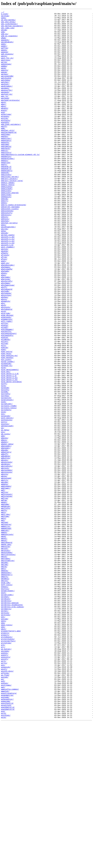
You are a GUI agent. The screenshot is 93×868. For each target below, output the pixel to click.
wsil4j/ (5, 789)
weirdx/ (5, 273)
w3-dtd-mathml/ (8, 22)
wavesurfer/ (7, 106)
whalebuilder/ (8, 316)
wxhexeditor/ (7, 837)
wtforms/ (5, 806)
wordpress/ (6, 719)
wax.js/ (5, 113)
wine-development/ (10, 441)
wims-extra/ (7, 420)
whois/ (4, 357)
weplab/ (5, 277)
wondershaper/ (8, 707)
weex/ (4, 268)
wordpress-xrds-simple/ (13, 726)
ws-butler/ (6, 777)
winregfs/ (6, 470)
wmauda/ (5, 538)
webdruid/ (6, 193)
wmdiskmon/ (6, 581)
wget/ (4, 311)
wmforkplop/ (7, 593)
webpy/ (4, 241)
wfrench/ (5, 304)
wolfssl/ (5, 704)
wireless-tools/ (9, 487)
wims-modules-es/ (9, 425)
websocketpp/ (7, 251)
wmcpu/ (4, 569)
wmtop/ (4, 678)
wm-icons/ (6, 519)
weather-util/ (8, 154)
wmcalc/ (5, 550)
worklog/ (5, 733)
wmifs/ (4, 610)
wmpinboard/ (7, 649)
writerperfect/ (8, 767)
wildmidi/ (6, 405)
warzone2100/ (7, 89)
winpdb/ (5, 468)
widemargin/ (7, 381)
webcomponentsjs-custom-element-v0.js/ (20, 183)
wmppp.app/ (6, 651)
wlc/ (3, 516)
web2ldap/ (6, 159)
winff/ (4, 458)
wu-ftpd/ (5, 808)
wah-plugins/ (7, 63)
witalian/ (6, 497)
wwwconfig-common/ (10, 825)
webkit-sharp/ (8, 220)
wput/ (4, 753)
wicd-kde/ (6, 374)
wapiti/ (5, 82)
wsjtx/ (4, 794)
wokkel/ (5, 702)
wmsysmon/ (6, 668)
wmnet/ (4, 644)
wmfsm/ (4, 598)
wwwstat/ (5, 827)
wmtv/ (4, 680)
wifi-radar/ (7, 384)
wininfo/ (5, 466)
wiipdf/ (5, 391)
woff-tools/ (7, 700)
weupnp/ (5, 299)
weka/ (4, 275)
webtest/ (5, 261)
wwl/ (3, 823)
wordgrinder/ (7, 712)
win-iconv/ (6, 429)
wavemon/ (5, 104)
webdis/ (5, 191)
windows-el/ (7, 437)
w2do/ (4, 19)
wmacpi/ (5, 523)
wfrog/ (4, 306)
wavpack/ (5, 109)
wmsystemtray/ (8, 671)
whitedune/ (6, 350)
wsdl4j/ (5, 784)
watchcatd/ (6, 92)
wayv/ (4, 121)
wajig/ (4, 72)
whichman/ (6, 338)
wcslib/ (5, 140)
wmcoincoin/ (7, 564)
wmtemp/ (5, 673)
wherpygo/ (6, 333)
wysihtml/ (6, 856)
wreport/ (5, 760)
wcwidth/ (5, 145)
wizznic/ (5, 507)
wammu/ (4, 77)
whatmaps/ (6, 318)
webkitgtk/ (6, 227)
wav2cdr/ (5, 99)
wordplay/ (6, 716)
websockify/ (7, 253)
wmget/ (4, 601)
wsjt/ (4, 791)
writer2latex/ (8, 765)
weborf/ (5, 239)
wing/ (4, 461)
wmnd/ (4, 642)
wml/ (3, 622)
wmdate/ (5, 579)
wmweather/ (6, 685)
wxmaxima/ (6, 839)
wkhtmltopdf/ (7, 509)
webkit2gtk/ (7, 222)
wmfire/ (5, 589)
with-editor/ (7, 499)
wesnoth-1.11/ (8, 285)
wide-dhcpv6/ (7, 376)
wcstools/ (6, 142)
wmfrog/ (5, 596)
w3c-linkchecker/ (9, 27)
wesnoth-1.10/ (8, 282)
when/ (4, 328)
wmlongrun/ (6, 627)
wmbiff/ (5, 543)
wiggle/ (5, 388)
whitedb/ (5, 347)
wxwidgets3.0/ (8, 849)
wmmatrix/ (6, 630)
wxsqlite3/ (6, 844)
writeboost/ (7, 762)
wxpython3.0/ (7, 842)
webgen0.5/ (6, 200)
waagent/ (5, 46)
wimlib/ (5, 415)
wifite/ (5, 386)
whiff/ (4, 343)
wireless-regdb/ (9, 485)
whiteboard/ (7, 345)
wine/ (4, 439)
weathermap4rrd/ (9, 157)
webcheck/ (6, 176)
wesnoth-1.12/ (8, 287)
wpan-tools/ (7, 748)
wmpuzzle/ (6, 654)
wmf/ (3, 586)
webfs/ (4, 195)
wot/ (3, 738)
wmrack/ (5, 656)
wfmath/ (5, 302)
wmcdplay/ (6, 555)
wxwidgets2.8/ (8, 847)
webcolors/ (6, 181)
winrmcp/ (5, 473)
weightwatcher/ (8, 270)
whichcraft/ (7, 335)
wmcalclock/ (7, 552)
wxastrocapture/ (9, 830)
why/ (3, 362)
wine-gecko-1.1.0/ (10, 446)
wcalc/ (4, 130)
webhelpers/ (7, 203)
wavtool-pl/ (7, 111)
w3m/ (3, 36)
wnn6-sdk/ (6, 697)
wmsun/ (4, 666)
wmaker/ (5, 528)
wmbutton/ (6, 548)
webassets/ (6, 166)
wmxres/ (5, 695)
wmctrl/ (5, 574)
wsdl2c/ (5, 782)
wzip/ (4, 859)
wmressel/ (6, 659)
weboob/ (5, 236)
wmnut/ (4, 646)
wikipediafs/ (7, 400)
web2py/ (5, 162)
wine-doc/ (6, 444)
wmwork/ (5, 690)
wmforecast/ (7, 591)
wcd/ (3, 133)
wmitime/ (5, 618)
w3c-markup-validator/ (12, 29)
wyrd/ (4, 854)
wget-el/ (5, 314)
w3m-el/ (5, 39)
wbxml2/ (5, 128)
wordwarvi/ (6, 728)
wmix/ (4, 620)
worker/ (5, 731)
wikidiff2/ (6, 396)
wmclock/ (5, 560)
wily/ (4, 412)
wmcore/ (5, 567)
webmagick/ (6, 234)
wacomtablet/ (7, 48)
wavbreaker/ (7, 101)
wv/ (3, 813)
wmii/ (4, 613)
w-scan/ (5, 14)
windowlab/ (6, 434)
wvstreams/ (6, 820)
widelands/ (6, 379)
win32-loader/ (8, 432)
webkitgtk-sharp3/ (10, 229)
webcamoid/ (6, 174)
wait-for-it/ (7, 68)
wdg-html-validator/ (11, 147)
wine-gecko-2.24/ (9, 453)
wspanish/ (6, 798)
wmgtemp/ (5, 603)
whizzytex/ (6, 352)
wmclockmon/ (7, 562)
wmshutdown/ (7, 661)
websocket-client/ (10, 248)
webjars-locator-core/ (12, 215)
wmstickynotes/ (8, 663)
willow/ (5, 410)
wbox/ (4, 125)
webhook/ (5, 205)
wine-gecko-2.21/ (9, 451)
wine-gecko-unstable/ (12, 456)
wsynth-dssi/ (7, 803)
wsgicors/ (6, 786)
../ (3, 12)
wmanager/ (6, 536)
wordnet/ (5, 714)
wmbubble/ (6, 545)
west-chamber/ (8, 294)
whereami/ (6, 330)
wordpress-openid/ (10, 721)
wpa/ (3, 745)
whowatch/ (6, 359)
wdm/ (3, 152)
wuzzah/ (5, 811)
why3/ (4, 364)
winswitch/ (6, 475)
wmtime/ (5, 675)
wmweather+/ (7, 687)
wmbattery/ (6, 540)
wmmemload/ (6, 632)
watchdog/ (6, 94)
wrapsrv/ (5, 757)
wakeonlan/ (6, 75)
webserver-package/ (10, 246)
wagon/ (4, 58)
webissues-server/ (10, 210)
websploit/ (6, 256)
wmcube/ (5, 577)
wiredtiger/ (7, 482)
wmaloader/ (6, 533)
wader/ (4, 53)
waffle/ (5, 55)
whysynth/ (6, 367)
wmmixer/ (5, 634)
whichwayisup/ (8, 340)
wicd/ (4, 371)
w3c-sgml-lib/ (8, 31)
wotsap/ (5, 741)
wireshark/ (6, 490)
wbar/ (4, 123)
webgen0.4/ (6, 198)
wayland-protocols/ (10, 118)
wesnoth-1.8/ (7, 292)
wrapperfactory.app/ (11, 755)
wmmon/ (4, 637)
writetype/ (6, 770)
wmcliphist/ (7, 557)
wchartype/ (6, 135)
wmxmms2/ (5, 692)
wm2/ (3, 521)
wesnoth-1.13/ (8, 289)
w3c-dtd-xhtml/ (8, 24)
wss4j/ (4, 801)
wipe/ (4, 480)
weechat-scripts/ (9, 265)
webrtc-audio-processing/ (14, 244)
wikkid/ (5, 403)
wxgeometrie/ (7, 832)
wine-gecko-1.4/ (9, 449)
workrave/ (6, 736)
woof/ (4, 709)
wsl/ (3, 796)
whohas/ (5, 355)
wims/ (4, 417)
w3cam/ (4, 34)
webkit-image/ (8, 217)
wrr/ (3, 774)
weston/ (5, 297)
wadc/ (4, 51)
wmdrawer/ (6, 584)
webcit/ (5, 179)
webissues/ (6, 207)
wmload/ (5, 625)
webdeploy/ (6, 186)
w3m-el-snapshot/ (9, 41)
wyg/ (3, 852)
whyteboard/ (7, 369)
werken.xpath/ (8, 280)
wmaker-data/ (7, 531)
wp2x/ (4, 743)
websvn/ (5, 258)
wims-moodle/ (7, 427)
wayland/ (5, 116)
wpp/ (3, 750)
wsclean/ (5, 779)
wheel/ (4, 326)
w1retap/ (5, 17)
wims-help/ (6, 422)
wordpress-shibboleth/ (12, 724)
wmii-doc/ (6, 615)
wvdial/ (5, 818)
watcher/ (5, 96)
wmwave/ (5, 683)
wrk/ (3, 772)
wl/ (3, 511)
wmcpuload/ (6, 572)
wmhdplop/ (6, 605)
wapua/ (4, 84)
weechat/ (5, 263)
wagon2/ (5, 60)
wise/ (4, 492)
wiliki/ (5, 408)
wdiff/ (4, 150)
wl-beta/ (5, 514)
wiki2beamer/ (7, 393)
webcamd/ (5, 171)
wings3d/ (5, 463)
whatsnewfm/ (7, 321)
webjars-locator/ (9, 212)
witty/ (4, 504)
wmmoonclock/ (7, 639)
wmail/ (4, 526)
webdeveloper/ (8, 188)
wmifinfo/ (6, 608)
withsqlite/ (7, 502)
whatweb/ (5, 323)
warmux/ (5, 87)
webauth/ (5, 169)
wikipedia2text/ (9, 398)
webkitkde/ (6, 232)
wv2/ (3, 815)
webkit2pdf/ (7, 224)
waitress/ (6, 70)
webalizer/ (6, 164)
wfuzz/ (4, 309)
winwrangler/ (7, 478)
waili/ (4, 65)
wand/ (4, 80)
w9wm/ (4, 43)
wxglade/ (5, 835)
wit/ (3, 495)
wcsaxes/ (5, 137)
